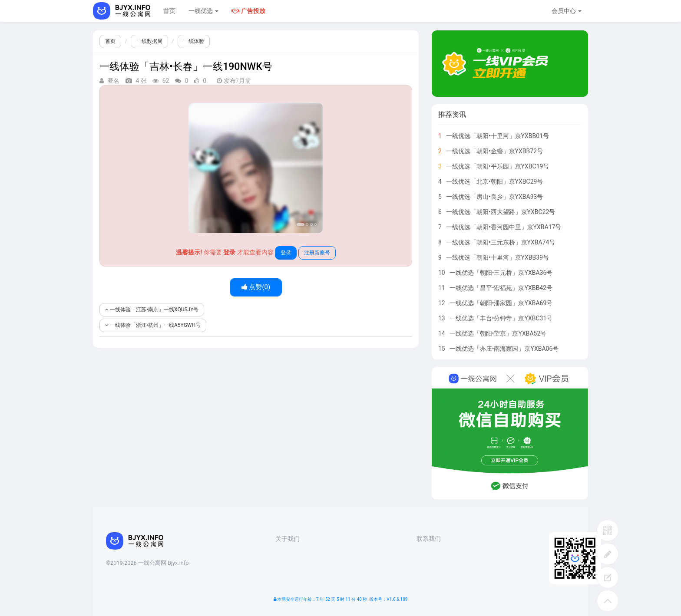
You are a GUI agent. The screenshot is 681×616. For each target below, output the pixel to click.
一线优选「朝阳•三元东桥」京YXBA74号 (501, 242)
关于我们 (288, 539)
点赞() (256, 287)
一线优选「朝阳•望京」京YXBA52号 (498, 333)
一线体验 (194, 41)
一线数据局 (149, 41)
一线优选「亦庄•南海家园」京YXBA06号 (504, 349)
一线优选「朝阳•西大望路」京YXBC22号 (501, 212)
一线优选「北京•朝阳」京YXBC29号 (495, 181)
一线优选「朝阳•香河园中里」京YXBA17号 (504, 227)
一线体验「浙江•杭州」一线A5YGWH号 (153, 325)
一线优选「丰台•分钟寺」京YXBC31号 (501, 318)
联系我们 (429, 539)
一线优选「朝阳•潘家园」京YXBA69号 (501, 303)
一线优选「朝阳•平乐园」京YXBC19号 (498, 166)
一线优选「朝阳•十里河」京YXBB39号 (498, 257)
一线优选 (203, 11)
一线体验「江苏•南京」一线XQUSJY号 (152, 310)
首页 (169, 11)
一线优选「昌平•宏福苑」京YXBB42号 (501, 288)
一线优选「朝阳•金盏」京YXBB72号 (494, 151)
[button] (199, 168)
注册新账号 (317, 253)
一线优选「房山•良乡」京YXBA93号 (495, 197)
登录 (286, 253)
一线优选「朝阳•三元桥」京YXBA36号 (501, 273)
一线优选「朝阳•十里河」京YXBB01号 (498, 136)
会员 (567, 11)
